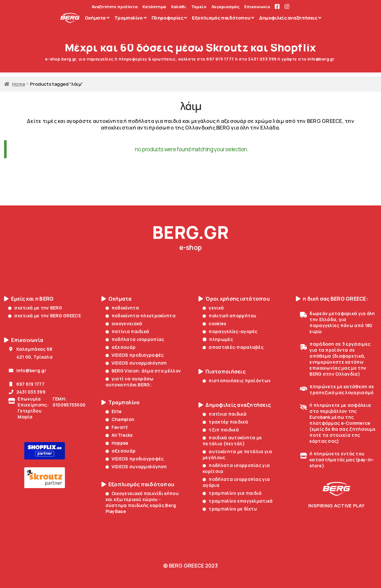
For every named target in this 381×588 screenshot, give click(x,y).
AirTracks (119, 435)
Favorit (117, 427)
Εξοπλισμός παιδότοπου (138, 484)
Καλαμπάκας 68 (30, 349)
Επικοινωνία (257, 7)
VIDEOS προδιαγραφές (135, 355)
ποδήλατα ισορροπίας (135, 339)
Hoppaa (117, 443)
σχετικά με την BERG (35, 308)
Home (19, 84)
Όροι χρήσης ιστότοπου (234, 299)
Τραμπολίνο (121, 403)
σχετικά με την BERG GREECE (45, 316)
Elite (114, 411)
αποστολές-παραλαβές (233, 347)
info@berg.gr (27, 370)
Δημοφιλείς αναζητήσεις (235, 405)
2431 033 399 (27, 392)
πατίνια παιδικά (127, 331)
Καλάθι (179, 7)
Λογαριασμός (225, 7)
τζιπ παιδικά (221, 430)
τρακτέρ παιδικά (225, 422)
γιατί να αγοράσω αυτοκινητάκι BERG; (130, 382)
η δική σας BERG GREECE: (332, 299)
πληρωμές (218, 339)
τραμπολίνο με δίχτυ (230, 509)
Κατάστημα (154, 7)
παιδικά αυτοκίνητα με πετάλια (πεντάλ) (232, 441)
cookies (214, 323)
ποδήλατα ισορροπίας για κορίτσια (236, 468)
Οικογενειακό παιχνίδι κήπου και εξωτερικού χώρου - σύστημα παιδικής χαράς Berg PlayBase (142, 502)
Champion (120, 419)
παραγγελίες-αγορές (230, 331)
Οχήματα (117, 299)
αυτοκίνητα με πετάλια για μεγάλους (237, 454)
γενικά (213, 308)
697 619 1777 (26, 384)
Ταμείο (199, 7)
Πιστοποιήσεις (222, 372)
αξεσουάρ (121, 347)
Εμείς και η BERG (29, 299)
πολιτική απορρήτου (230, 316)
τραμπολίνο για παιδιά (232, 493)
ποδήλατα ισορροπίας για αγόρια (236, 482)
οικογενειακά (124, 323)
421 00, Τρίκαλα (30, 357)
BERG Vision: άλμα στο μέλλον (143, 371)
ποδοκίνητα (122, 308)
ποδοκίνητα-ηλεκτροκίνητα (141, 316)
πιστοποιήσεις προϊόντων (237, 380)
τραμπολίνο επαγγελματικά (238, 501)
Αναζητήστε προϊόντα (115, 7)
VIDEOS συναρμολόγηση (136, 363)
